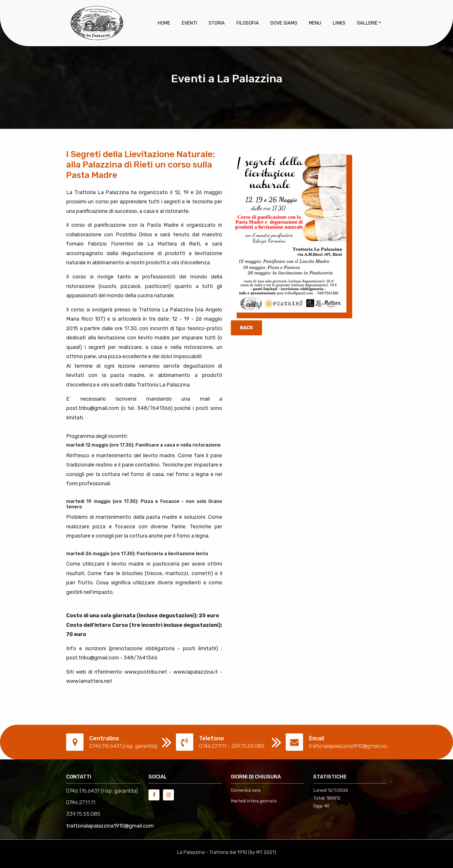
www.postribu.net (146, 672)
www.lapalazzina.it (196, 672)
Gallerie (367, 23)
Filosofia (248, 23)
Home (164, 23)
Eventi (189, 23)
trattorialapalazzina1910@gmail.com (110, 826)
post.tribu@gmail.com (93, 408)
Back (246, 328)
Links (339, 23)
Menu (315, 23)
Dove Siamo (284, 23)
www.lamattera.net (89, 681)
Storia (217, 23)
